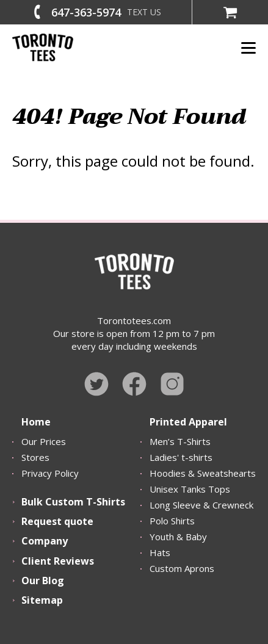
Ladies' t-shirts (181, 457)
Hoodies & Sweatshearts (203, 473)
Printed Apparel (188, 422)
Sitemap (42, 600)
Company (45, 541)
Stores (35, 457)
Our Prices (44, 441)
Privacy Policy (50, 473)
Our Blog (43, 581)
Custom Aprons (182, 568)
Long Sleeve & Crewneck (201, 505)
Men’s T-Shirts (180, 441)
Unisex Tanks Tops (190, 489)
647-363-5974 (86, 12)
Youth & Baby (178, 537)
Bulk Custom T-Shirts (73, 502)
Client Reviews (58, 561)
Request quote (57, 521)
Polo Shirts (172, 521)
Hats (160, 552)
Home (36, 422)
